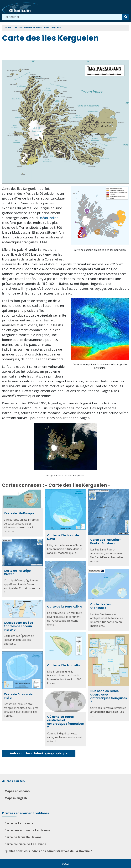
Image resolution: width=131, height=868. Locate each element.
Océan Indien (48, 218)
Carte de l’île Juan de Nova (63, 537)
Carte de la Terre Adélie (65, 606)
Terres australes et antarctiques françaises (38, 28)
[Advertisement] (61, 52)
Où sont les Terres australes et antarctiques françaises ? (65, 722)
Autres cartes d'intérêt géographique (39, 753)
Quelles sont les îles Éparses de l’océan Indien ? (18, 626)
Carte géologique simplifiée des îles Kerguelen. (100, 250)
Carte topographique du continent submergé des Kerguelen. (100, 366)
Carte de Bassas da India (19, 696)
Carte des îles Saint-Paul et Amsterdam (106, 541)
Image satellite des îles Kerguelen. (66, 475)
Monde (8, 28)
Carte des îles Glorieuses (100, 606)
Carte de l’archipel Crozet (18, 572)
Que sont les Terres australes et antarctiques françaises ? (109, 696)
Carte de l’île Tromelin (63, 665)
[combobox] (62, 17)
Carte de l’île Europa (19, 513)
